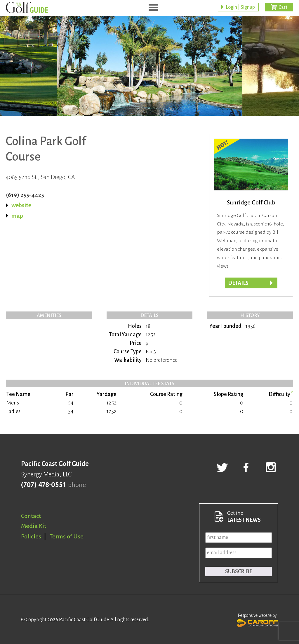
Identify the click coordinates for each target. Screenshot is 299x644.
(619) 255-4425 (25, 195)
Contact (31, 516)
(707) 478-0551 (43, 485)
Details (238, 283)
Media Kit (34, 526)
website (21, 205)
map (17, 216)
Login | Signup (240, 7)
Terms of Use (67, 536)
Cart (283, 7)
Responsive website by (257, 619)
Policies (31, 536)
